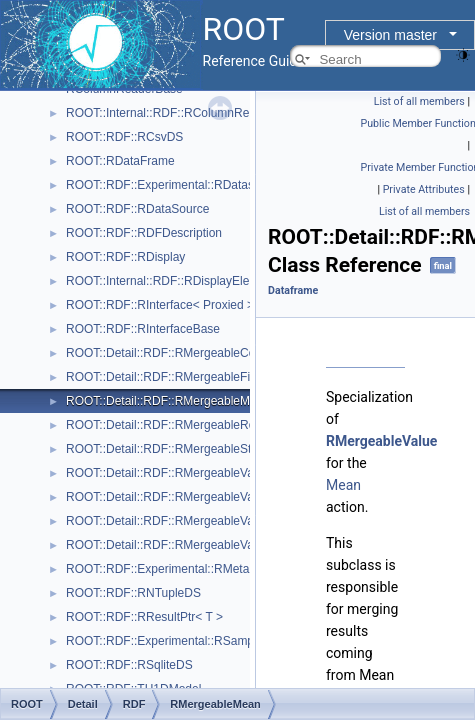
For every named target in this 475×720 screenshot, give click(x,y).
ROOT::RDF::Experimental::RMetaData (170, 569)
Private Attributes (424, 189)
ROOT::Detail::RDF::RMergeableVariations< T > (193, 521)
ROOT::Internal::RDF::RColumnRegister (172, 113)
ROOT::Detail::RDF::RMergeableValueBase (181, 497)
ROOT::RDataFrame (120, 161)
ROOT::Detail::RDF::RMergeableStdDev (172, 449)
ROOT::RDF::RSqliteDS (129, 665)
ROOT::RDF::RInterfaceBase (143, 329)
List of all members (419, 101)
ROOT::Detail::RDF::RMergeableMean (168, 401)
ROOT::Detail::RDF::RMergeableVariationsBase (193, 545)
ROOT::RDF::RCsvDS (124, 137)
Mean (343, 485)
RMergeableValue (381, 441)
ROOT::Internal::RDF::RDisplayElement (171, 281)
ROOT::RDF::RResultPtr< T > (144, 617)
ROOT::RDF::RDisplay (125, 257)
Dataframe (293, 290)
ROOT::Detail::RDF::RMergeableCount (169, 353)
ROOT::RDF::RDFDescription (144, 233)
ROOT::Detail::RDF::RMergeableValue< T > (181, 473)
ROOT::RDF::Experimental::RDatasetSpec (178, 185)
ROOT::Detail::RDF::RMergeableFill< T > (174, 377)
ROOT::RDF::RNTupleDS (133, 593)
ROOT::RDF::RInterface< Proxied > (160, 305)
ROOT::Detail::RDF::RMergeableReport (171, 425)
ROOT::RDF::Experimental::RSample (164, 641)
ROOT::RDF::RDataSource (137, 209)
